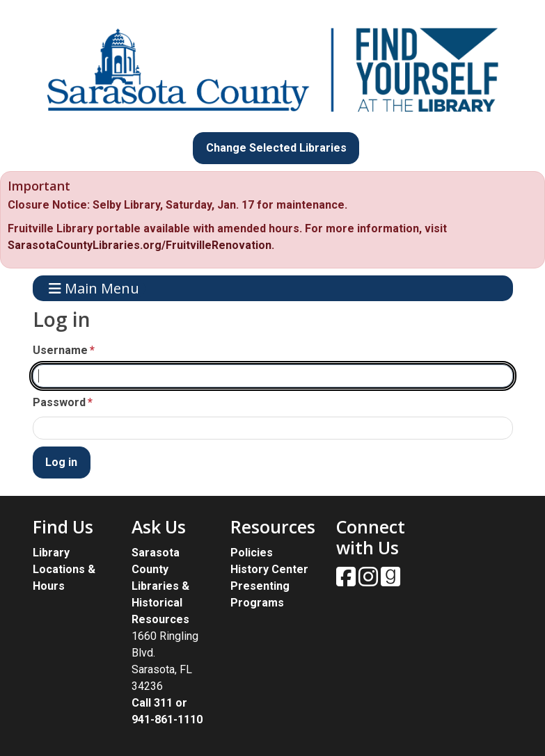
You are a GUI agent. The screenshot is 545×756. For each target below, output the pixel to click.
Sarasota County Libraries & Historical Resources (160, 586)
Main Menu (94, 288)
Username (60, 350)
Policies (252, 553)
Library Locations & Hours (64, 569)
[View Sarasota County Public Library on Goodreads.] (390, 581)
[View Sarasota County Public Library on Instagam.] (370, 581)
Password (59, 402)
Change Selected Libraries (276, 148)
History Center (269, 569)
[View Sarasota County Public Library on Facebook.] (347, 581)
